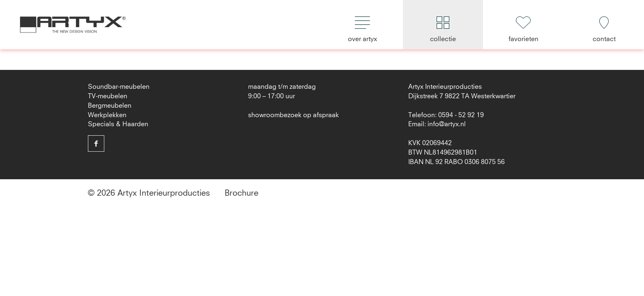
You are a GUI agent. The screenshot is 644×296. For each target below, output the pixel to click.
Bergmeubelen (110, 106)
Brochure (241, 193)
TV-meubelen (108, 96)
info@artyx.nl (447, 124)
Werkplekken (107, 115)
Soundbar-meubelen (119, 87)
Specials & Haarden (118, 124)
